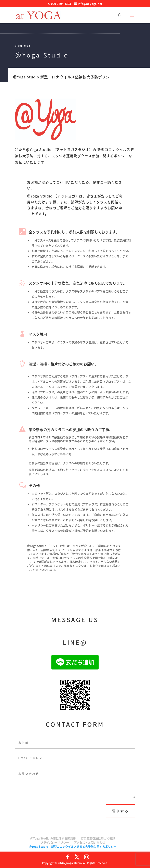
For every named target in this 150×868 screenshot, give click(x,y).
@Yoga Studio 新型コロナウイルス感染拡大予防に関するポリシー (73, 846)
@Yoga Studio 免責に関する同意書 (53, 838)
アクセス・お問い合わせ (90, 842)
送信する (121, 811)
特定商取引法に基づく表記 (98, 838)
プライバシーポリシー (55, 842)
